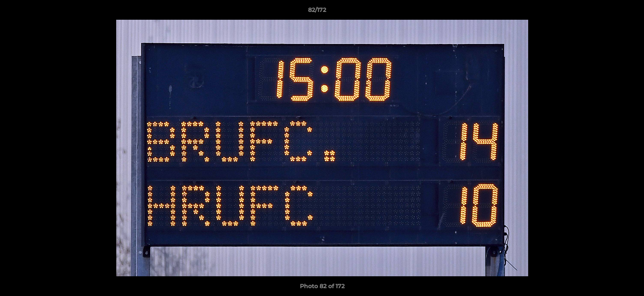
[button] (609, 12)
